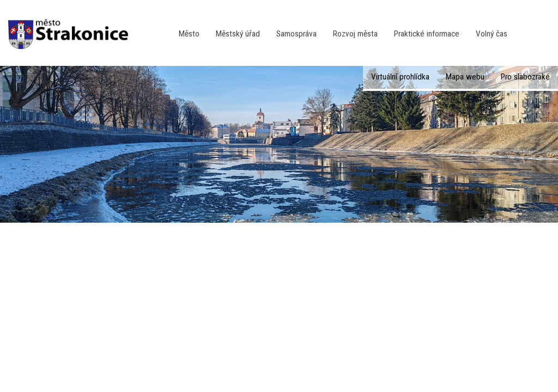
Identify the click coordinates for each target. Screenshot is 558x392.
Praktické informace (427, 34)
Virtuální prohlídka (400, 77)
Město (189, 34)
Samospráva (296, 34)
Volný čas (492, 34)
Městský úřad (238, 34)
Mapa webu (465, 77)
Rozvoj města (355, 34)
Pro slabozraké (525, 77)
